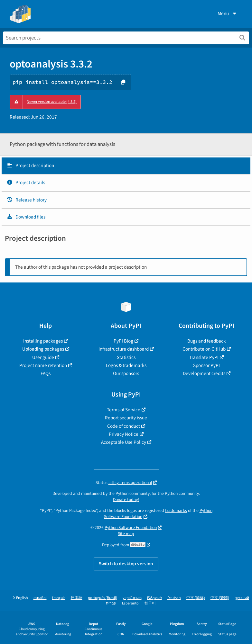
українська (132, 598)
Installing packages (43, 341)
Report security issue (126, 418)
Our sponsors (126, 373)
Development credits (204, 373)
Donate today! (126, 500)
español (40, 598)
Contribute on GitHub (204, 349)
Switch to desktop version (126, 564)
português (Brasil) (103, 598)
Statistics (126, 357)
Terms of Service (124, 410)
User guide (43, 357)
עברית (111, 603)
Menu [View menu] (228, 13)
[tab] (126, 166)
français (59, 598)
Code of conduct (124, 426)
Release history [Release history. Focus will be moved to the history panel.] (27, 200)
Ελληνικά (154, 598)
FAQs (46, 373)
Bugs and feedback (207, 341)
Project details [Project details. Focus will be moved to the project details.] (26, 183)
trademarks (176, 510)
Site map (126, 534)
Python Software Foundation (131, 528)
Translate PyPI (204, 357)
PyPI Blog (123, 341)
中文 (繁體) (220, 598)
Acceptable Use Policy (124, 442)
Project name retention (43, 365)
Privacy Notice (124, 434)
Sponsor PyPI (206, 365)
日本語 (77, 598)
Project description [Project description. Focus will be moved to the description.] (30, 165)
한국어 (150, 603)
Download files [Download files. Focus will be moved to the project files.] (26, 217)
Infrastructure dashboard (124, 349)
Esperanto (130, 603)
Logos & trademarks (126, 365)
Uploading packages (43, 349)
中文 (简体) (196, 598)
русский (242, 598)
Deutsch (174, 598)
